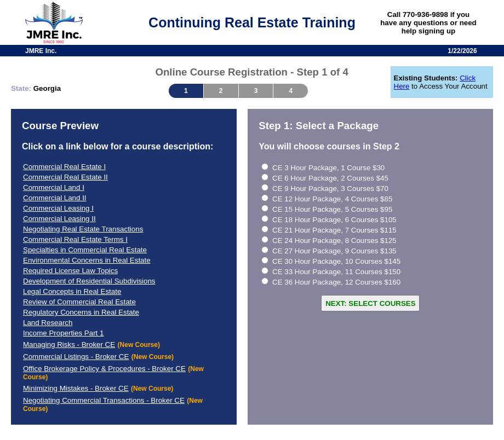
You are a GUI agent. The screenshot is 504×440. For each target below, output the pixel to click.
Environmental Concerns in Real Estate (87, 260)
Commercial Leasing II (59, 219)
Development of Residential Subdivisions (89, 281)
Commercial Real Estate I (64, 167)
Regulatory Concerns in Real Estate (81, 312)
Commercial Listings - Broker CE (76, 357)
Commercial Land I (54, 187)
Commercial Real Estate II (65, 177)
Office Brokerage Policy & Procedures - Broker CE (104, 369)
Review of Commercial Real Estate (79, 302)
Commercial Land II (55, 198)
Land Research (48, 323)
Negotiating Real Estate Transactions (83, 229)
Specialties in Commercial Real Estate (85, 250)
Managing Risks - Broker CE (69, 345)
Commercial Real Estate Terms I (75, 239)
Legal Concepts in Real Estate (72, 291)
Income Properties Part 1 (63, 333)
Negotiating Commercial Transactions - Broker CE (104, 400)
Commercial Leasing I (58, 208)
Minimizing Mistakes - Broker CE (76, 388)
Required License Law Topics (70, 271)
